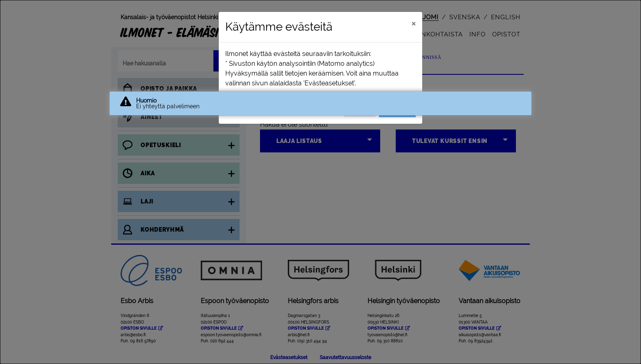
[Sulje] (414, 23)
